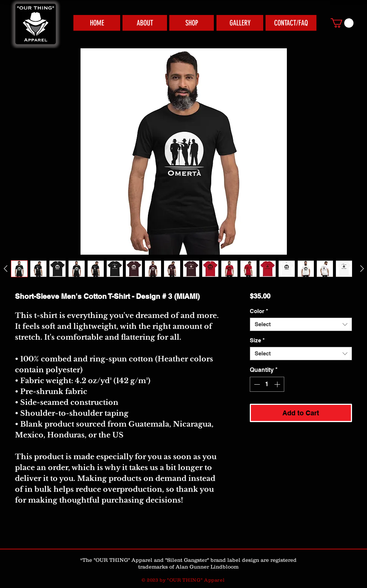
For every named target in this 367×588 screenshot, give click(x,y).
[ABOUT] (145, 23)
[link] (342, 23)
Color (259, 311)
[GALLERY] (240, 23)
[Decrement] (256, 384)
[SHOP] (192, 23)
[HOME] (97, 23)
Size (257, 340)
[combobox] (301, 324)
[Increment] (278, 384)
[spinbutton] (267, 384)
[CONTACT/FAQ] (291, 23)
